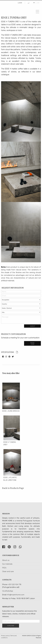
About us (6, 560)
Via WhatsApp (8, 591)
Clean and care (8, 571)
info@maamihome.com (15, 595)
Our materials (7, 564)
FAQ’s (4, 568)
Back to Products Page (13, 488)
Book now (32, 343)
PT (34, 3)
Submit (32, 326)
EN (38, 3)
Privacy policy (5, 636)
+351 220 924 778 (15, 584)
